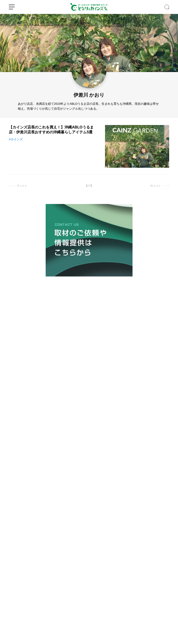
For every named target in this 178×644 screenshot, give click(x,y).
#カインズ (16, 139)
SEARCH (167, 7)
